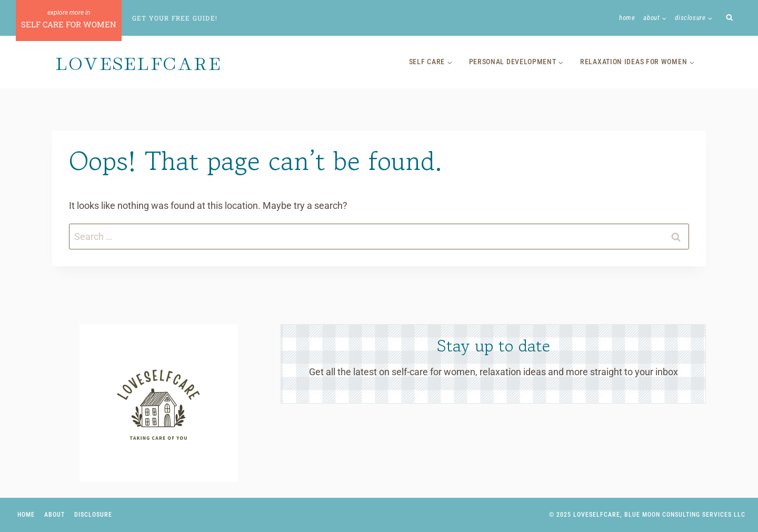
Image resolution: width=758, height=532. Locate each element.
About (54, 515)
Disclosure (93, 515)
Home (627, 18)
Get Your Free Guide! (175, 18)
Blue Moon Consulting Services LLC (685, 515)
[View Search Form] (730, 18)
